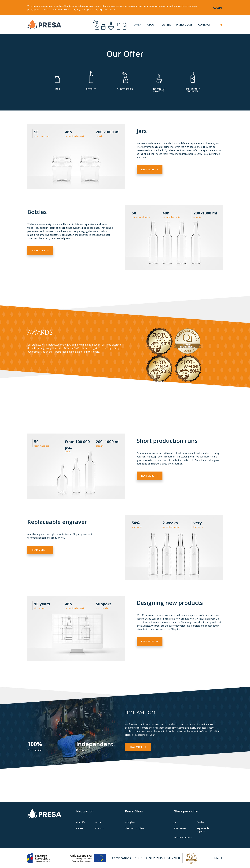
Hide (218, 858)
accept (218, 8)
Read (150, 169)
